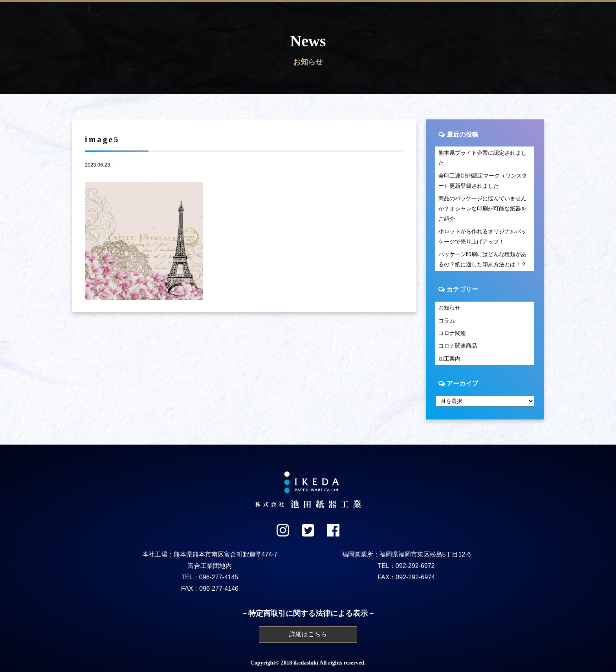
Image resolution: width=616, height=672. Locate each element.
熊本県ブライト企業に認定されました (482, 158)
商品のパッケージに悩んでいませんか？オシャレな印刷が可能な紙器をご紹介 (482, 209)
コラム (447, 320)
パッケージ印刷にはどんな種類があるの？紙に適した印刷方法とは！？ (482, 259)
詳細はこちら (308, 634)
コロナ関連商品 (458, 346)
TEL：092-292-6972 (406, 566)
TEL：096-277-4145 (210, 577)
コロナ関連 (452, 333)
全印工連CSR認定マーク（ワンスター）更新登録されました (483, 181)
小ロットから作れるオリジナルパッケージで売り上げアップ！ (482, 236)
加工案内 (449, 359)
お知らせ (449, 308)
